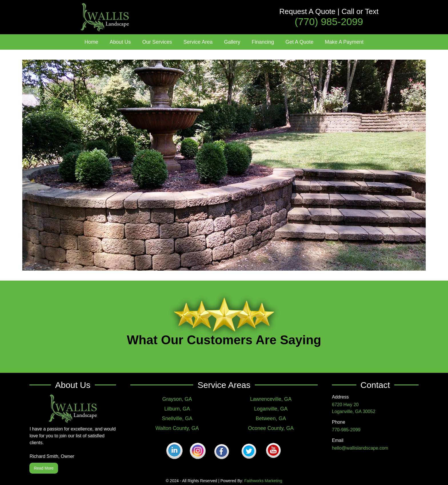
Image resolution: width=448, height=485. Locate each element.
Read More (44, 468)
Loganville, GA (271, 409)
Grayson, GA (177, 399)
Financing (263, 42)
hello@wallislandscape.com (360, 448)
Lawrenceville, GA (271, 399)
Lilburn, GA (177, 409)
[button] (120, 42)
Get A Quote (299, 42)
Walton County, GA (177, 428)
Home (91, 42)
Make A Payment (344, 42)
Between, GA (271, 418)
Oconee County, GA (271, 428)
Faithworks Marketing (263, 481)
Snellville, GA (177, 418)
